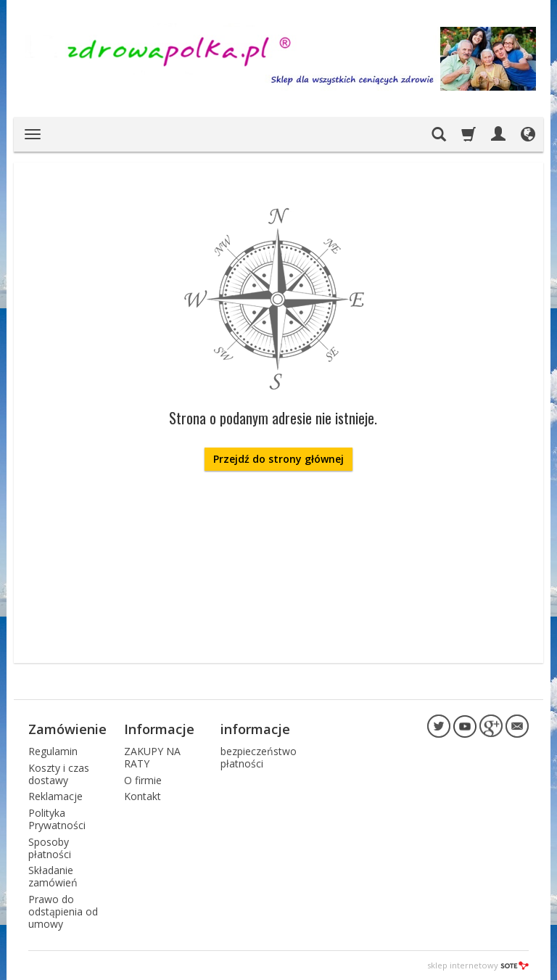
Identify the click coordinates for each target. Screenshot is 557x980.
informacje (255, 729)
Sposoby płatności (50, 848)
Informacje (159, 729)
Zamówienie (67, 729)
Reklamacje (55, 796)
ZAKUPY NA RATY (152, 757)
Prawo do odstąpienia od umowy (63, 911)
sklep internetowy (478, 965)
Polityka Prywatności (57, 819)
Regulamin (53, 751)
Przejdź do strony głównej (278, 459)
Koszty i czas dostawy (59, 774)
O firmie (143, 780)
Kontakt (143, 796)
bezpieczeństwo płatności (259, 757)
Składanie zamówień (53, 876)
